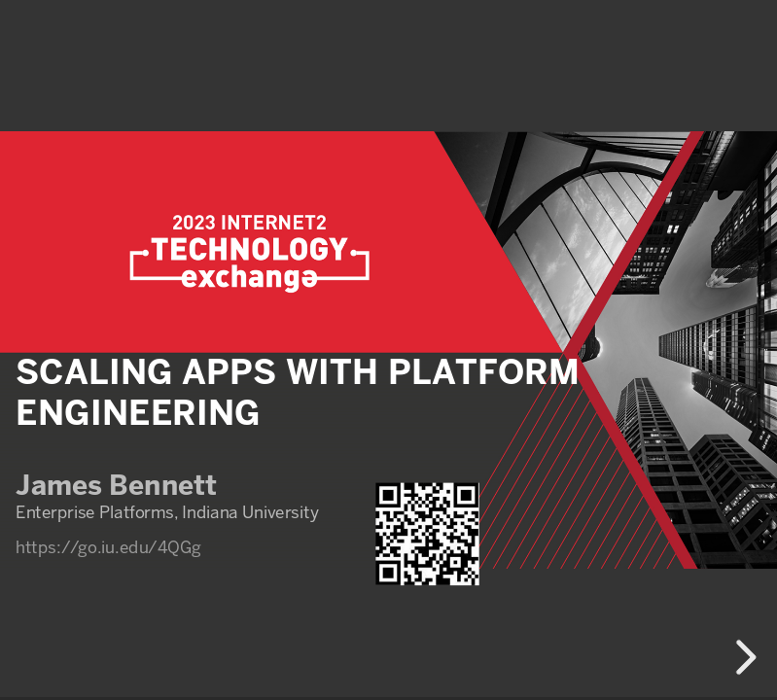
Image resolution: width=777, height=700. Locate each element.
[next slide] (743, 657)
